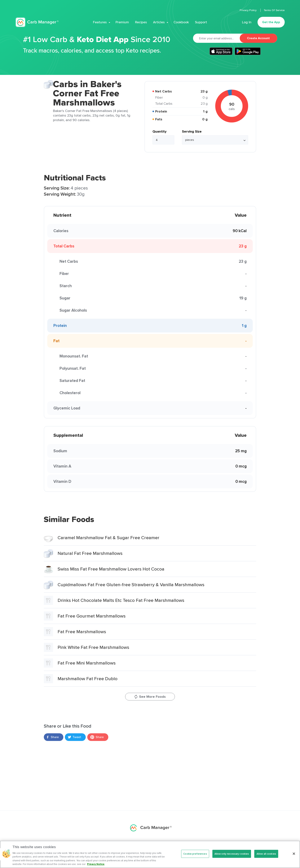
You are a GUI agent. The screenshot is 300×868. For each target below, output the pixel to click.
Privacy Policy (249, 10)
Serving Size (192, 131)
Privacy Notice (96, 864)
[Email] (216, 38)
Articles (159, 22)
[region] (150, 854)
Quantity (159, 131)
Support (201, 22)
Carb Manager (37, 22)
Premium (122, 22)
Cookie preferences (195, 854)
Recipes (141, 22)
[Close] (294, 854)
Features (100, 22)
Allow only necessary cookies (232, 854)
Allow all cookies (266, 854)
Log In (247, 22)
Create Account (258, 38)
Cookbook (181, 22)
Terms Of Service (274, 10)
